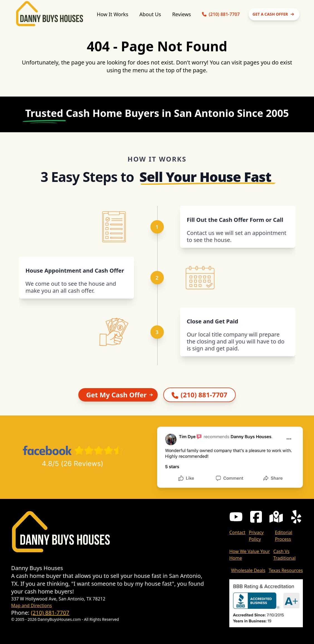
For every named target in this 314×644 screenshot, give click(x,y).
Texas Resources (286, 570)
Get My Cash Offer (120, 395)
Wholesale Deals (248, 570)
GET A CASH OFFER (274, 14)
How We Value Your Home (250, 555)
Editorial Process (284, 536)
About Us (150, 14)
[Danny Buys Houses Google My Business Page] (276, 517)
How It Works (112, 14)
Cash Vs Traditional (284, 555)
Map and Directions (31, 605)
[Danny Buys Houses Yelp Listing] (296, 517)
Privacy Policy (256, 536)
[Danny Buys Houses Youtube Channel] (236, 517)
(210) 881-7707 (50, 613)
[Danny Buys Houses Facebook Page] (256, 517)
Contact (237, 532)
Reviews (182, 14)
